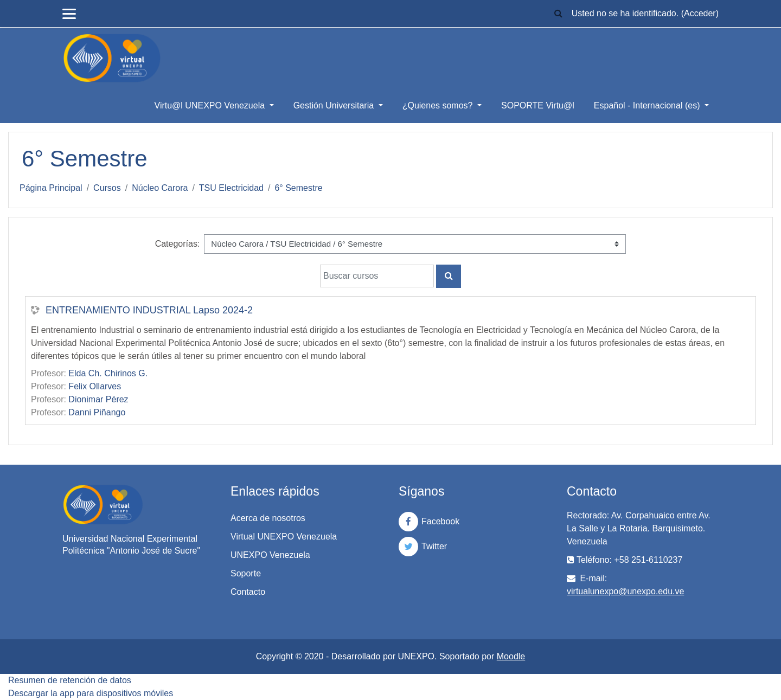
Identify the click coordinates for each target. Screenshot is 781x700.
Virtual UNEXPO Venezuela (284, 537)
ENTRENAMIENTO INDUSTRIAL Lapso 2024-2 (149, 310)
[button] (559, 14)
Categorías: (178, 244)
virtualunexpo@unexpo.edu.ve (625, 591)
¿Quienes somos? (439, 105)
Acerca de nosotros (268, 518)
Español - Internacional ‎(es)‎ (648, 105)
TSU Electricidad (231, 188)
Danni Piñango (97, 412)
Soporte (246, 573)
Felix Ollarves (95, 386)
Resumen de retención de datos (70, 680)
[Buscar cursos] (377, 276)
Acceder (700, 13)
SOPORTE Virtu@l (538, 105)
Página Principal (51, 188)
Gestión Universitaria (335, 105)
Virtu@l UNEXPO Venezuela (211, 105)
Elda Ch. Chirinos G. (108, 373)
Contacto (248, 592)
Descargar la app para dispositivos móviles (91, 693)
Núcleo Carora (160, 188)
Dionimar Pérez (98, 399)
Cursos (107, 188)
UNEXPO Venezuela (270, 555)
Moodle (511, 656)
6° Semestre (298, 188)
